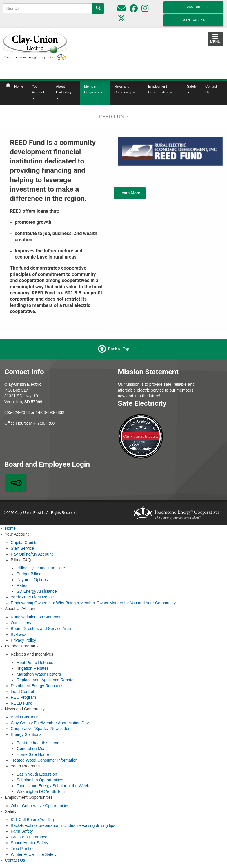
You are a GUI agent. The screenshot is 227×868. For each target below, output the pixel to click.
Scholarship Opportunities (40, 780)
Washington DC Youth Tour (41, 791)
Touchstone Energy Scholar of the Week (53, 786)
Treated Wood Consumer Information (44, 760)
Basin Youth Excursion (37, 774)
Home (19, 86)
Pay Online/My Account (32, 554)
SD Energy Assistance (37, 591)
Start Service (22, 548)
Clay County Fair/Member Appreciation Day (50, 723)
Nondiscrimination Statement (37, 617)
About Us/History (64, 92)
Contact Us (211, 89)
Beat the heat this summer (40, 743)
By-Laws (19, 634)
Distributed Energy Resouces (37, 686)
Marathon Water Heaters (39, 674)
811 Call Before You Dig (32, 820)
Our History (21, 623)
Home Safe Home (33, 754)
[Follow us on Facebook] (134, 10)
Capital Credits (24, 543)
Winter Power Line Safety (34, 854)
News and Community (125, 89)
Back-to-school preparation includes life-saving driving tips (63, 825)
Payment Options (32, 580)
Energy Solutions (26, 734)
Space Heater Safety (29, 843)
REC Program (23, 697)
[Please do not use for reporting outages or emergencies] (121, 10)
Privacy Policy (23, 640)
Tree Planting (23, 849)
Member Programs (93, 89)
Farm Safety (22, 831)
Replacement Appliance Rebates (46, 680)
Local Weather (143, 52)
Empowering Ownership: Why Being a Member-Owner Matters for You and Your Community (93, 603)
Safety (192, 89)
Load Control (22, 692)
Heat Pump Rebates (35, 663)
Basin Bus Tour (24, 717)
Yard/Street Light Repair (32, 597)
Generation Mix (30, 749)
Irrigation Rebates (33, 668)
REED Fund (22, 703)
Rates (22, 585)
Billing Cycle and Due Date (41, 568)
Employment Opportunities (160, 89)
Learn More (130, 193)
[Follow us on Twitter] (121, 20)
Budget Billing (29, 574)
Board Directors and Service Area (41, 629)
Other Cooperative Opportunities (40, 806)
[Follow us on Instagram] (145, 10)
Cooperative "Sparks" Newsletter (40, 729)
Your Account (38, 92)
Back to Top (119, 349)
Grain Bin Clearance (29, 837)
